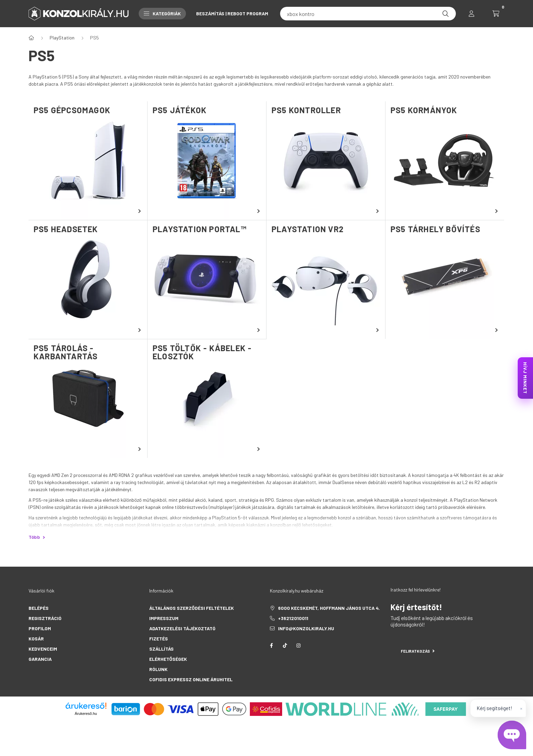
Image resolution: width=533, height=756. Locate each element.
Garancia (40, 659)
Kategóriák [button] (162, 13)
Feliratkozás (418, 651)
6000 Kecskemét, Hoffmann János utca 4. (329, 608)
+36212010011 (293, 618)
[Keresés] (446, 14)
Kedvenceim (43, 649)
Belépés (39, 608)
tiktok (285, 646)
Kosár (36, 639)
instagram (298, 646)
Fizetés (159, 639)
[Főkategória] (31, 38)
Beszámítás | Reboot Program (232, 13)
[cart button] (496, 14)
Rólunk (158, 669)
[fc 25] (368, 14)
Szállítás (161, 649)
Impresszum (164, 618)
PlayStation (62, 38)
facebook (271, 646)
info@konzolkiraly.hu (306, 628)
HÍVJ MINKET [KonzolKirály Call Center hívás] (525, 378)
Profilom (40, 628)
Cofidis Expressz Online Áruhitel (191, 679)
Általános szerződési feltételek (192, 608)
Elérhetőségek (168, 659)
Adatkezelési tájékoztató (182, 628)
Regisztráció (45, 618)
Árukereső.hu (86, 714)
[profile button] (471, 14)
